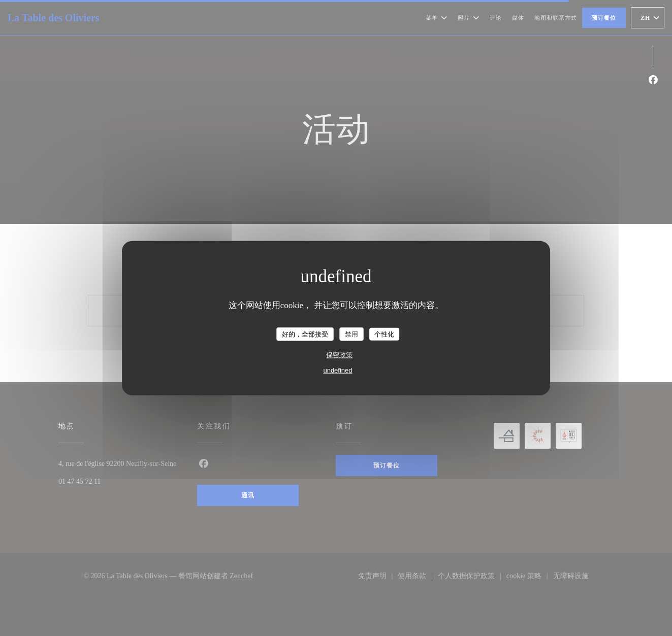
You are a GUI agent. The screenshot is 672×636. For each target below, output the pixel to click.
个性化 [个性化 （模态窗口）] (384, 334)
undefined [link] (338, 370)
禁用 (351, 334)
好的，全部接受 (305, 334)
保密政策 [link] (339, 355)
